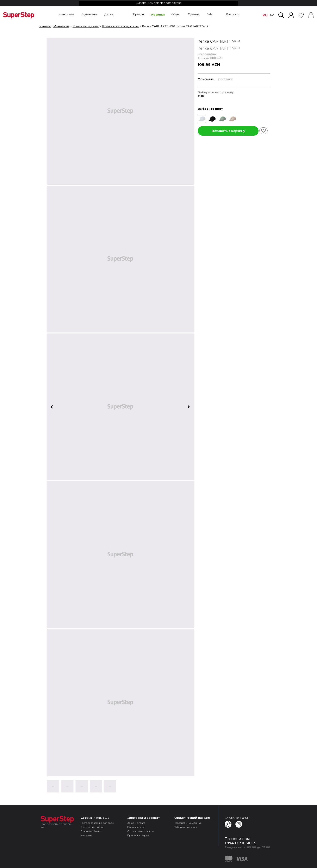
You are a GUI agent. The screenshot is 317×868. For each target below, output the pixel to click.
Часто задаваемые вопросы (97, 823)
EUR (201, 96)
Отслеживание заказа (141, 831)
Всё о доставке (136, 827)
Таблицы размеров (92, 827)
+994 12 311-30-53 (240, 843)
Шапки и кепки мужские (120, 26)
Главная (45, 26)
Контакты (86, 835)
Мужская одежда (86, 26)
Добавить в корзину (228, 131)
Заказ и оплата (136, 823)
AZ (272, 15)
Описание (206, 79)
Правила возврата (138, 835)
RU (265, 15)
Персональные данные (188, 823)
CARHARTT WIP (225, 41)
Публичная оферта (185, 827)
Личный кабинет (91, 831)
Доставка (225, 79)
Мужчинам (61, 26)
